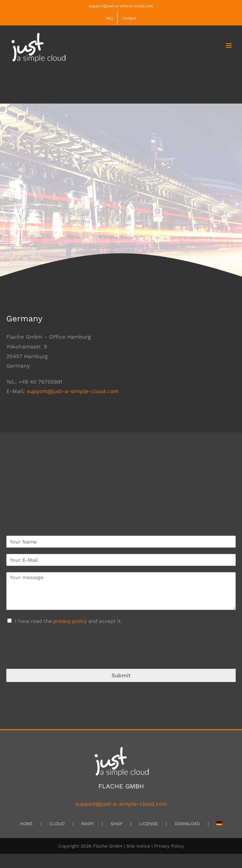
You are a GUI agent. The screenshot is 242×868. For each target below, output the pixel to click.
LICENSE (149, 824)
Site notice (138, 846)
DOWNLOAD (187, 824)
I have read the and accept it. (68, 621)
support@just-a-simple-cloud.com (121, 6)
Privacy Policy (169, 846)
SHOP (117, 824)
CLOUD (57, 824)
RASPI (88, 824)
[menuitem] (219, 824)
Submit (121, 675)
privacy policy (70, 621)
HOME (26, 824)
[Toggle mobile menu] (229, 45)
